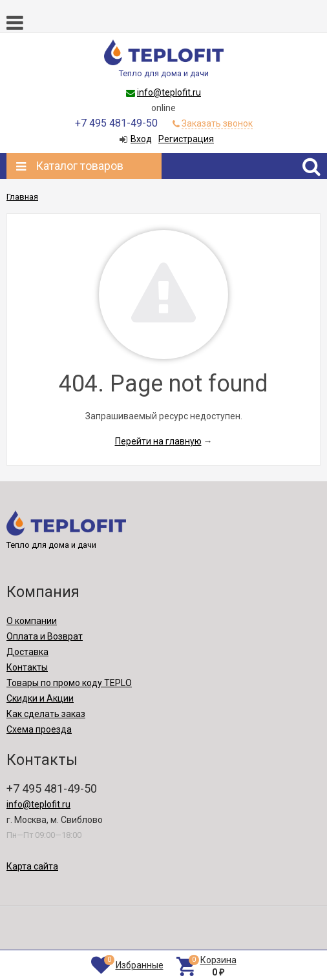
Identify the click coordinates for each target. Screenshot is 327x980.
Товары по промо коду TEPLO (69, 683)
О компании (32, 621)
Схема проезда (39, 729)
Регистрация (186, 139)
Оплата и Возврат (45, 636)
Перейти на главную (158, 441)
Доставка (27, 652)
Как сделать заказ (46, 714)
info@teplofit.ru (169, 92)
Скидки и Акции (40, 698)
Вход (141, 139)
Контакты (27, 667)
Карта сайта (32, 866)
